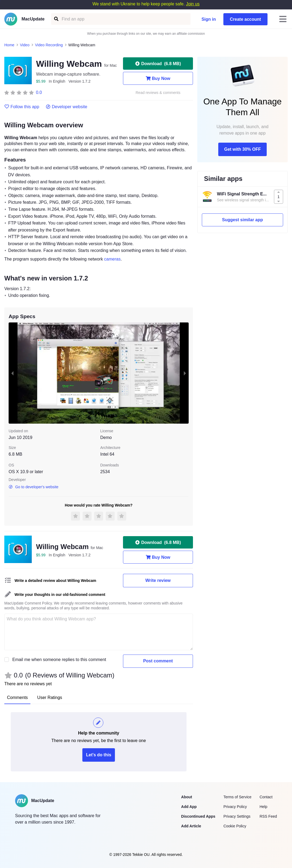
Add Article (191, 826)
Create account (245, 19)
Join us (193, 4)
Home (9, 45)
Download (158, 64)
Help (263, 807)
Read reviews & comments (158, 93)
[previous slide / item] (12, 373)
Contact (266, 797)
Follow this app (22, 107)
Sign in (209, 19)
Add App (189, 807)
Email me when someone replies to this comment (59, 660)
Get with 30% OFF (242, 149)
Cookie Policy (235, 826)
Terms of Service (237, 797)
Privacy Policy (235, 807)
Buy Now (158, 78)
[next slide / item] (185, 373)
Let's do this (99, 755)
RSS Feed (268, 816)
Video (25, 45)
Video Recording (49, 45)
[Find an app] (56, 19)
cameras (112, 259)
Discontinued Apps (198, 816)
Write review (158, 580)
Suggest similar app (242, 220)
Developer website (67, 107)
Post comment (158, 661)
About (187, 797)
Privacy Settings (237, 816)
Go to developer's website (34, 487)
